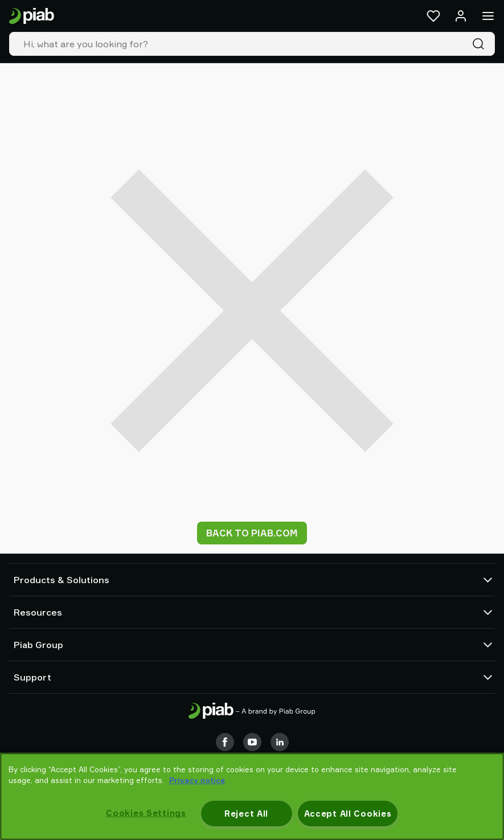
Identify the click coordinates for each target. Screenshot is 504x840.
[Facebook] (225, 742)
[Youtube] (252, 742)
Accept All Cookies (348, 814)
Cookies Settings (146, 813)
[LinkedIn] (280, 742)
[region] (252, 796)
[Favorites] (433, 16)
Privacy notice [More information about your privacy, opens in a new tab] (197, 780)
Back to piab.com (252, 533)
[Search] (481, 44)
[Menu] (488, 16)
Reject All (246, 814)
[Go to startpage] (32, 16)
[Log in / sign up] (461, 16)
